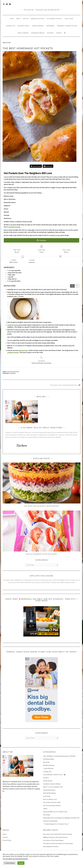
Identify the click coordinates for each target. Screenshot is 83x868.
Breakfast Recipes (38, 19)
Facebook (4, 5)
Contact (59, 33)
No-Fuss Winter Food (50, 799)
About (18, 19)
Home (12, 19)
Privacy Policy (7, 840)
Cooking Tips (11, 26)
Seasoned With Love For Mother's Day (55, 812)
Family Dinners (23, 33)
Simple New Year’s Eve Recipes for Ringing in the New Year (61, 818)
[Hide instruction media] (77, 286)
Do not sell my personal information (15, 859)
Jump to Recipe (36, 166)
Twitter (7, 5)
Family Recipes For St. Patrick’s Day (56, 824)
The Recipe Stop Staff (13, 372)
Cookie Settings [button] (10, 863)
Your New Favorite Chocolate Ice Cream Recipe (58, 843)
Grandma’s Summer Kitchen (67, 26)
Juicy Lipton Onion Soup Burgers (53, 840)
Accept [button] (21, 863)
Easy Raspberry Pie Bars (51, 846)
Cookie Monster (38, 26)
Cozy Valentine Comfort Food (54, 775)
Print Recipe (48, 166)
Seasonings (50, 26)
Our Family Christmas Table (52, 802)
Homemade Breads (38, 33)
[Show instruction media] (72, 286)
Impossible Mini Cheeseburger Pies (64, 385)
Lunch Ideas (69, 19)
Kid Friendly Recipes (54, 19)
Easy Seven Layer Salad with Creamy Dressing (57, 834)
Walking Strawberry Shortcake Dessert (55, 837)
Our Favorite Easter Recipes (52, 805)
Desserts (50, 33)
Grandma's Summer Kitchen (52, 784)
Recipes (26, 19)
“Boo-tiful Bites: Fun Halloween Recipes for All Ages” (59, 756)
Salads (45, 809)
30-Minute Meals (24, 26)
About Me (46, 762)
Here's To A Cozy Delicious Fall (53, 787)
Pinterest (10, 5)
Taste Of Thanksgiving (50, 821)
